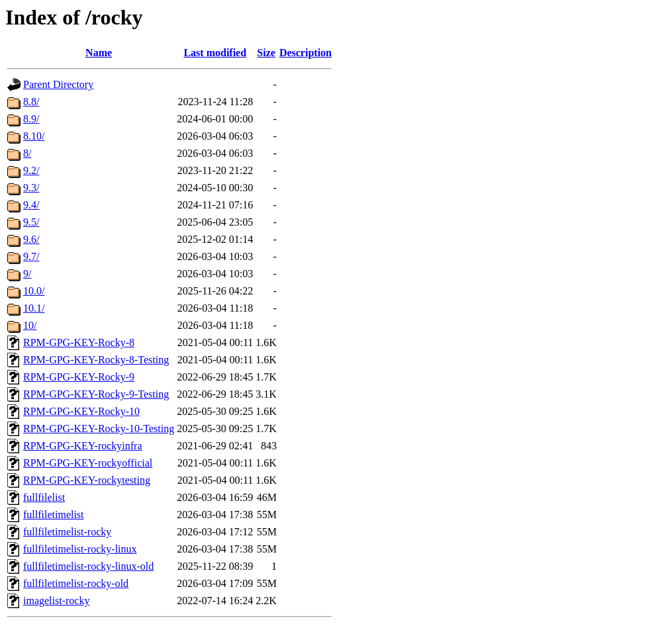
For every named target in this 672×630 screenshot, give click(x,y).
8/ (27, 153)
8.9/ (31, 119)
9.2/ (31, 170)
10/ (30, 325)
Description (306, 53)
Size (266, 53)
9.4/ (31, 205)
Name (99, 53)
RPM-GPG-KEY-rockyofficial (88, 463)
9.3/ (31, 188)
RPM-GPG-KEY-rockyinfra (83, 446)
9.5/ (31, 222)
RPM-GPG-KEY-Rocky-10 (81, 411)
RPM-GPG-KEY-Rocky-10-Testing (99, 428)
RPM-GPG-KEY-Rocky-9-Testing (96, 394)
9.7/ (31, 256)
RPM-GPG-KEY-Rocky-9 (79, 377)
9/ (27, 274)
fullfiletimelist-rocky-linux (80, 549)
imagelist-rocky (56, 601)
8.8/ (31, 102)
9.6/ (31, 239)
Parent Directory (58, 84)
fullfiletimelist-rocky (67, 532)
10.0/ (34, 291)
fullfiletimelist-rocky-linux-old (88, 566)
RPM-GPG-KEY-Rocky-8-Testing (96, 360)
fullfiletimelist (54, 515)
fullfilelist (44, 497)
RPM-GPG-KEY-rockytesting (87, 480)
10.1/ (34, 308)
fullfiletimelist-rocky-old (76, 583)
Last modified (215, 53)
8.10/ (34, 136)
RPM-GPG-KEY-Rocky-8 (79, 342)
